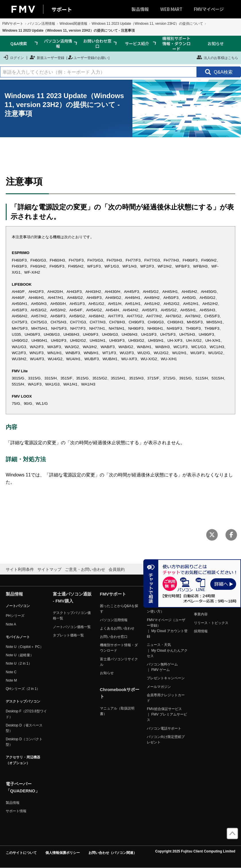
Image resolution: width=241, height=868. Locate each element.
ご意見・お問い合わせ (85, 569)
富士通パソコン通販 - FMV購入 (72, 597)
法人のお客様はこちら (217, 57)
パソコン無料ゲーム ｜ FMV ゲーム (162, 667)
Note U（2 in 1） (19, 663)
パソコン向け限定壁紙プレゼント (166, 740)
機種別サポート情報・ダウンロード (176, 44)
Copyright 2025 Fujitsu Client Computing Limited (195, 851)
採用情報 (201, 631)
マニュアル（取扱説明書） (117, 711)
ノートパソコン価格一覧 (72, 627)
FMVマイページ (209, 9)
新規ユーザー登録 (47, 57)
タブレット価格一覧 (68, 635)
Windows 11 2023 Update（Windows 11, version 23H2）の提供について (147, 24)
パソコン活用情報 (41, 24)
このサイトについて (21, 853)
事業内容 (201, 614)
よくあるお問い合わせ (117, 628)
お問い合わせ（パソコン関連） (113, 853)
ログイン (13, 57)
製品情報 (140, 9)
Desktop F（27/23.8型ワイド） (26, 714)
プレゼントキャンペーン (166, 678)
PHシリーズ (15, 616)
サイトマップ (49, 569)
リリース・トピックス (211, 623)
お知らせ (216, 43)
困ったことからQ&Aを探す (119, 609)
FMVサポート (13, 24)
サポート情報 (16, 811)
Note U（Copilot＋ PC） (25, 647)
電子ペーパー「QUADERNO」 (23, 787)
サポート (62, 9)
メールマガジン (159, 687)
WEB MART (171, 9)
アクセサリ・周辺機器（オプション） (23, 760)
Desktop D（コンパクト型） (24, 742)
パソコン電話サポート (164, 728)
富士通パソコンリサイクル (119, 662)
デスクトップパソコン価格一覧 (72, 616)
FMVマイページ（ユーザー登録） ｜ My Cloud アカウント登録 (167, 628)
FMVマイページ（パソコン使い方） (166, 609)
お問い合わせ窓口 (97, 43)
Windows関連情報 (73, 24)
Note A (11, 624)
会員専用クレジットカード (166, 698)
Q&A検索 (19, 43)
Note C (11, 672)
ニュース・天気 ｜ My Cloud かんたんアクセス (167, 650)
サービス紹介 (137, 43)
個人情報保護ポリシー (63, 853)
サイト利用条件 (20, 569)
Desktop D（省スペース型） (24, 728)
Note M (11, 680)
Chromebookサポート (120, 693)
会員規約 (117, 569)
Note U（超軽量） (20, 655)
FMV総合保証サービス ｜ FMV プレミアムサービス (167, 714)
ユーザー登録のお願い (88, 57)
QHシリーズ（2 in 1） (23, 689)
